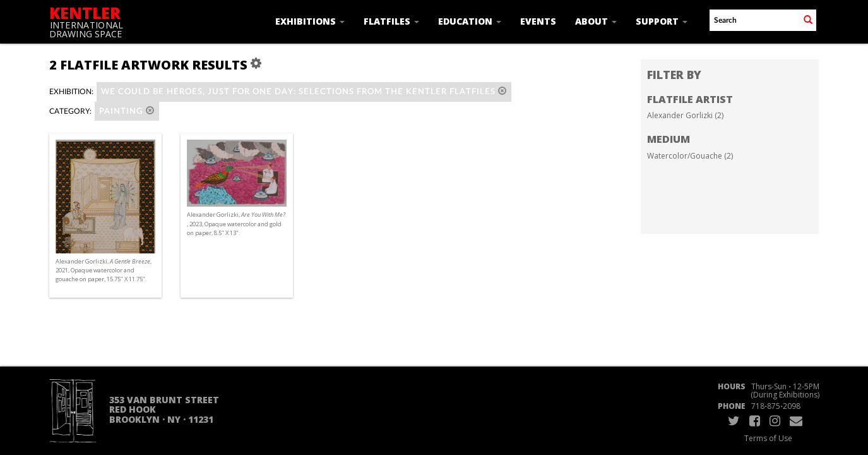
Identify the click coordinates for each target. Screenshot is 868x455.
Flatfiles (391, 21)
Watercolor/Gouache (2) (690, 156)
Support (662, 21)
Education (470, 21)
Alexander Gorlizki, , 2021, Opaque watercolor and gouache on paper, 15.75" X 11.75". (104, 270)
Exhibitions (310, 21)
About (596, 21)
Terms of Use (768, 438)
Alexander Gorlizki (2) (685, 115)
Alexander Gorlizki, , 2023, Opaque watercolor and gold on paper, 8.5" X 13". (236, 223)
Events (538, 21)
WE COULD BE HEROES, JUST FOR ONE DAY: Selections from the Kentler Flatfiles (304, 91)
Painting (127, 111)
